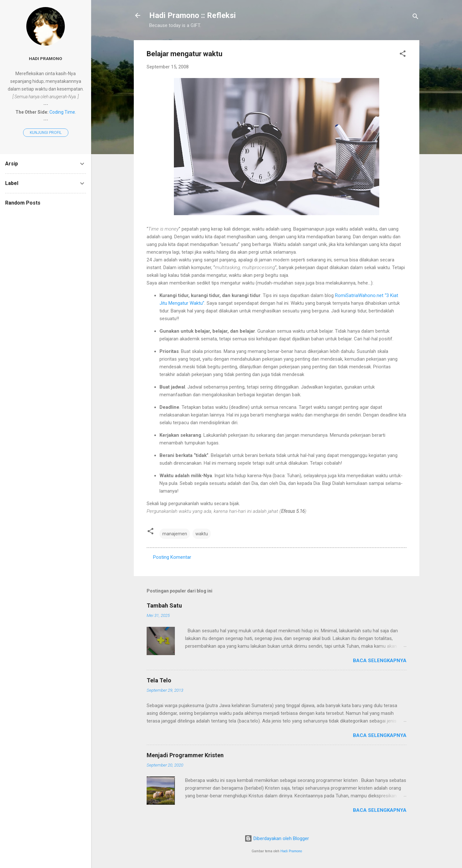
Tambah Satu (164, 605)
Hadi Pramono (291, 851)
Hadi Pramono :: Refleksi (193, 15)
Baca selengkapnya (380, 661)
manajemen (175, 534)
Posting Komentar (172, 557)
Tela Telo (159, 680)
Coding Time (62, 112)
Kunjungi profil (46, 133)
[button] (403, 55)
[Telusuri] (415, 18)
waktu (202, 534)
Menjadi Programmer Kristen (185, 755)
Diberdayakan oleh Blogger (277, 838)
